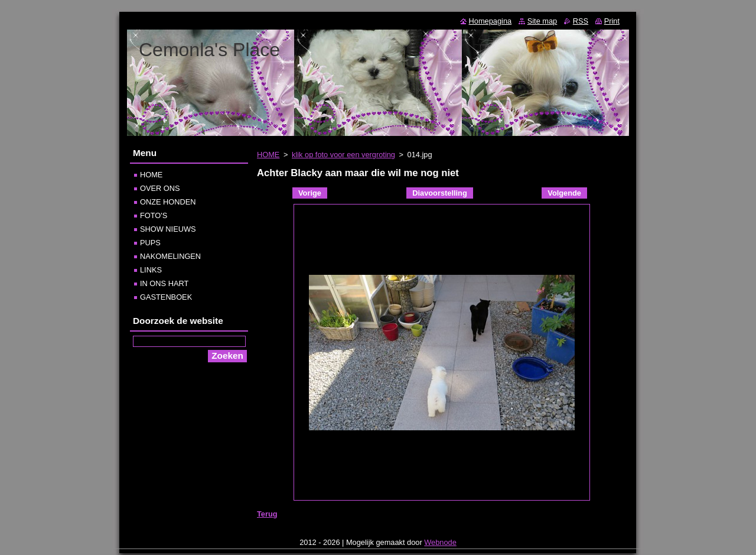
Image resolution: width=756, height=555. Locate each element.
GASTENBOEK (166, 297)
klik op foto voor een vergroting (343, 155)
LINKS (151, 270)
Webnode (440, 545)
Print (612, 21)
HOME (268, 155)
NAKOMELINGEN (170, 256)
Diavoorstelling (439, 193)
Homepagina (491, 21)
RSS (581, 21)
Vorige (310, 193)
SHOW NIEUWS (168, 229)
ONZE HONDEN (168, 202)
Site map (542, 21)
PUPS (150, 243)
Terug (267, 514)
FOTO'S (154, 215)
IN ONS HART (164, 283)
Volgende (564, 193)
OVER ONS (160, 188)
